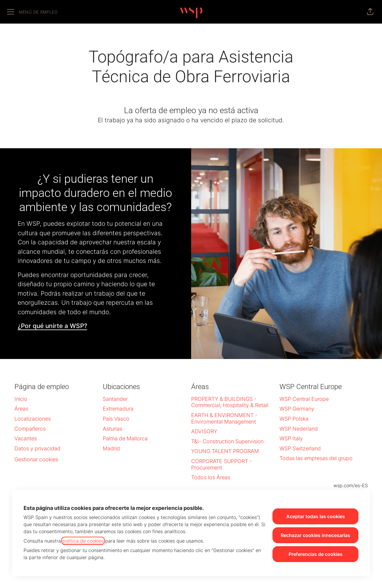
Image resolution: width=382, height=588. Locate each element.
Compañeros (30, 429)
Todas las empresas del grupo (316, 458)
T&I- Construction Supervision (227, 441)
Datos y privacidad (37, 448)
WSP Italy (291, 438)
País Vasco (116, 419)
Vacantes (26, 438)
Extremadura (118, 409)
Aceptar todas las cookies (316, 516)
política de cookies (83, 541)
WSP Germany (297, 409)
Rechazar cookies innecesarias (315, 535)
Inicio (21, 399)
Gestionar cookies (36, 459)
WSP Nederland (299, 429)
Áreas (21, 409)
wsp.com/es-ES (351, 485)
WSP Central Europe (304, 399)
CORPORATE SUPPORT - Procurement (221, 464)
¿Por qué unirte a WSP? (52, 326)
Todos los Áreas (211, 477)
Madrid (111, 448)
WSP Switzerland (300, 448)
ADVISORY (204, 431)
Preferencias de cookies (316, 554)
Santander (115, 399)
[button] (370, 12)
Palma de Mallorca (125, 438)
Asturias (113, 429)
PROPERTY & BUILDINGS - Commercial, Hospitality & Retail (230, 402)
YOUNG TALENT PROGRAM (225, 451)
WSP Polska (294, 419)
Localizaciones (33, 419)
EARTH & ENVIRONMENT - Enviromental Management (224, 418)
